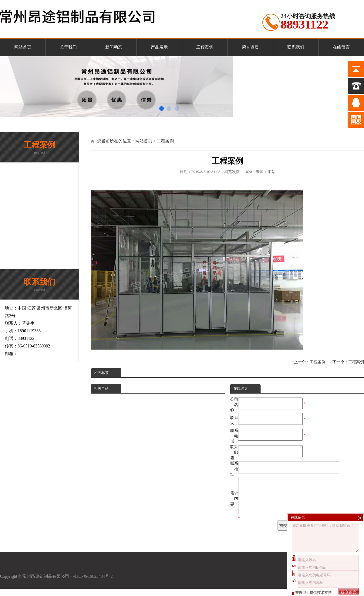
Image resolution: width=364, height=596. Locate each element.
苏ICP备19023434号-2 (93, 584)
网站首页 (23, 47)
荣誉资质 (250, 47)
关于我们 (68, 47)
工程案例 (205, 47)
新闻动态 (114, 47)
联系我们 (296, 47)
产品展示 (159, 47)
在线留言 (341, 47)
